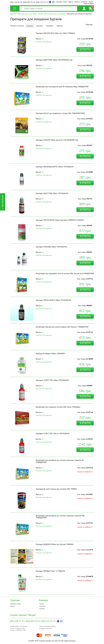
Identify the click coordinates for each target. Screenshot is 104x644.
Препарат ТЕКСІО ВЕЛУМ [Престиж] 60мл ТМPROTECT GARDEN (60, 220)
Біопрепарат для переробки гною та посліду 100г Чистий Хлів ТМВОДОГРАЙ (65, 273)
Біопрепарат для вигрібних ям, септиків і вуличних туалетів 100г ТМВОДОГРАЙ (60, 517)
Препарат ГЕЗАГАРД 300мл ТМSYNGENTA (51, 247)
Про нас (42, 604)
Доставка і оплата (62, 2)
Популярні (50, 26)
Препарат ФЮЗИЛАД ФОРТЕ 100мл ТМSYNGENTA (55, 167)
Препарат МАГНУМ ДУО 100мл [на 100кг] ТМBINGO (55, 33)
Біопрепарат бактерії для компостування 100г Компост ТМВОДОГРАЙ (62, 327)
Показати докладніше (44, 42)
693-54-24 (29, 2)
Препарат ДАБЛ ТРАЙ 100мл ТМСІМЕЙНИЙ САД (54, 60)
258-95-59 (16, 2)
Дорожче (40, 26)
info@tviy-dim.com (45, 628)
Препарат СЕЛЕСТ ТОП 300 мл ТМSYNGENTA (53, 434)
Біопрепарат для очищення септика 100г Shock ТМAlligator (58, 407)
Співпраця (84, 2)
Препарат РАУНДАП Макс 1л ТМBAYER (50, 571)
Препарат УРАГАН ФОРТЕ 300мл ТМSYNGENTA (53, 300)
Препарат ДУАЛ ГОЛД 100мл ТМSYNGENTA (52, 193)
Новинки (60, 26)
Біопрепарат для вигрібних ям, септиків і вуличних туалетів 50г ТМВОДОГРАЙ (60, 461)
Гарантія (71, 2)
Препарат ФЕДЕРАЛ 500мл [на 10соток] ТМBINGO (55, 544)
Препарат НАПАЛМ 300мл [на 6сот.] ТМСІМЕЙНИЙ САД (57, 140)
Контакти (77, 2)
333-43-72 (42, 2)
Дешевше (30, 26)
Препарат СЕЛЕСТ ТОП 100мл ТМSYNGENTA (52, 380)
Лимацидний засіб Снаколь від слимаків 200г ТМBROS (56, 489)
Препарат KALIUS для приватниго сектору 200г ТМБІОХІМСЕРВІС (60, 113)
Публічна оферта (89, 4)
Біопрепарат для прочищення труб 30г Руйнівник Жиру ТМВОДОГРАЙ (62, 87)
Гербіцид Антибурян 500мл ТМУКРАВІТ (50, 354)
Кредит (91, 2)
